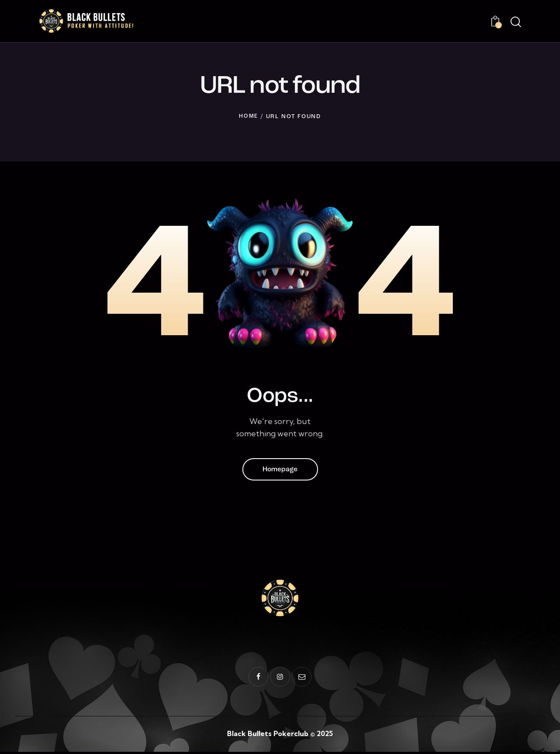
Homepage (280, 471)
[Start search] (515, 23)
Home (248, 117)
